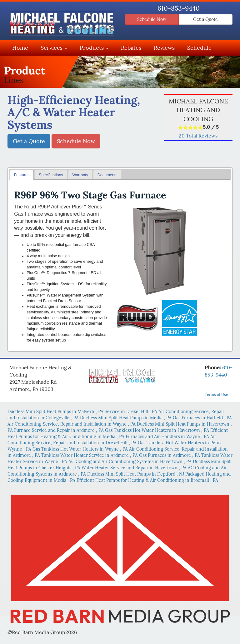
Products (94, 48)
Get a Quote (205, 19)
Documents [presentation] (107, 175)
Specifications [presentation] (51, 175)
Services (54, 48)
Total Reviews (198, 136)
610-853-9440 (179, 8)
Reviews (164, 48)
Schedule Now (152, 19)
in (56, 412)
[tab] (22, 175)
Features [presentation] (22, 175)
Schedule (199, 48)
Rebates (131, 48)
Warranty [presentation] (80, 175)
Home (20, 48)
